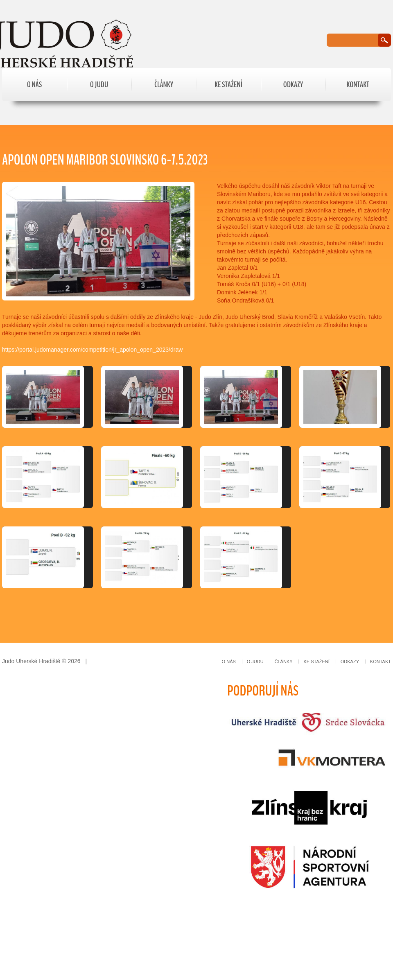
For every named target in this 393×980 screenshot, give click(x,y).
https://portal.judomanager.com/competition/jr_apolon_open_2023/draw (92, 350)
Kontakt (358, 85)
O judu (99, 85)
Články (164, 85)
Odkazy (293, 85)
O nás (35, 85)
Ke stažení (228, 85)
